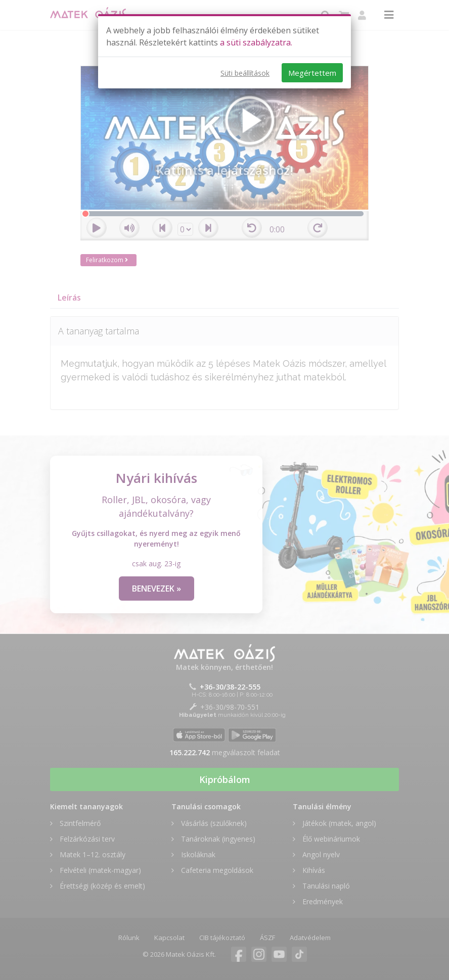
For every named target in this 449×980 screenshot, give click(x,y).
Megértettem (312, 73)
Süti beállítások (245, 73)
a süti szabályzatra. (256, 42)
